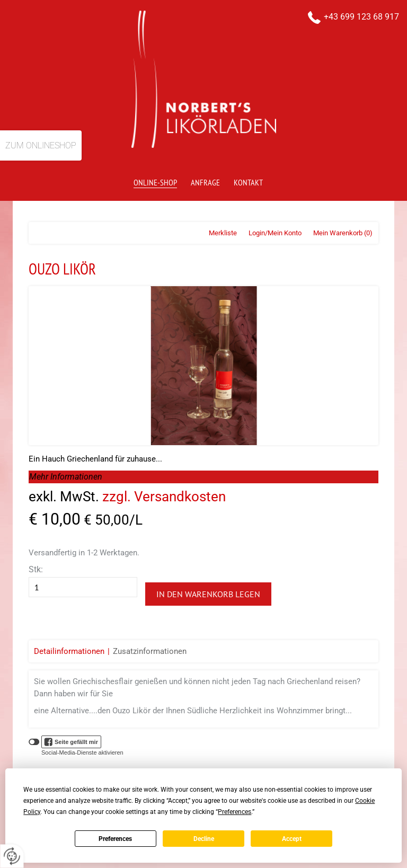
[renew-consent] (12, 856)
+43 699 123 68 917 (361, 17)
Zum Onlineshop (41, 145)
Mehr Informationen (66, 477)
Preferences (115, 839)
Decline (204, 839)
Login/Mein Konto (275, 233)
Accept (292, 839)
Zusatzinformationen (150, 651)
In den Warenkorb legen (208, 594)
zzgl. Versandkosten (164, 497)
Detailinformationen (69, 651)
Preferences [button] (235, 812)
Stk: (36, 569)
